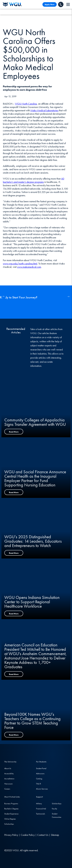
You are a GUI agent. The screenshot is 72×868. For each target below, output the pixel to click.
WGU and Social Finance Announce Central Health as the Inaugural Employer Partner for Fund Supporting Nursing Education (35, 478)
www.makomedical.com (29, 267)
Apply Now (50, 4)
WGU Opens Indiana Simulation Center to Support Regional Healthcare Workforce (32, 602)
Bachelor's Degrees (11, 809)
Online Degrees (10, 819)
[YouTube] (24, 843)
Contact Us (43, 835)
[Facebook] (13, 843)
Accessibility (9, 774)
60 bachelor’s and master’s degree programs (34, 180)
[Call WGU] (61, 4)
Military (39, 804)
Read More (14, 432)
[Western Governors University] (12, 4)
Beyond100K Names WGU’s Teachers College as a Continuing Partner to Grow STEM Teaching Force (32, 721)
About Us (8, 768)
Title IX (39, 784)
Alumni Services (42, 789)
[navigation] (68, 4)
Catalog (39, 779)
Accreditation (9, 779)
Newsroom (8, 784)
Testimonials (41, 814)
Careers (7, 789)
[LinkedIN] (7, 843)
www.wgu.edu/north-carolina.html (20, 264)
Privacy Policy (11, 835)
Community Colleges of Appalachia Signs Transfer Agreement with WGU (35, 422)
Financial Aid (41, 809)
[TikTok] (30, 843)
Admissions (40, 774)
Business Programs (11, 804)
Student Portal (41, 768)
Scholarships (9, 824)
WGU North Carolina (26, 104)
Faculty (54, 809)
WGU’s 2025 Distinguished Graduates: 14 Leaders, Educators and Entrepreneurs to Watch (33, 541)
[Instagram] (18, 843)
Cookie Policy (28, 835)
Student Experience (11, 814)
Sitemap (55, 835)
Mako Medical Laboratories (44, 110)
